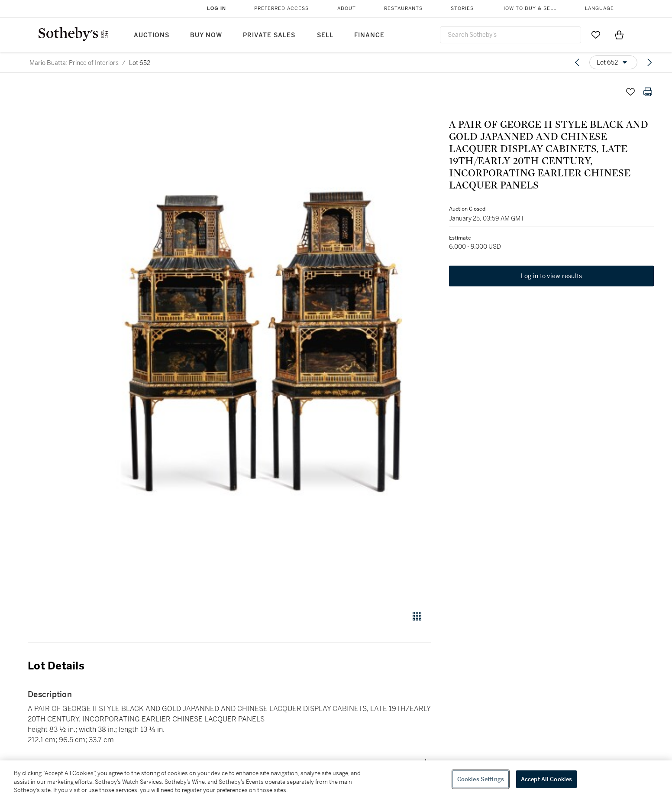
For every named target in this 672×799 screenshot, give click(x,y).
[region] (336, 780)
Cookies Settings (481, 779)
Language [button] (599, 8)
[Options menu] (613, 62)
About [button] (347, 8)
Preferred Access (281, 8)
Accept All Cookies (546, 779)
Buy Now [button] (206, 35)
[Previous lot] (577, 62)
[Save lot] (630, 92)
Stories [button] (462, 8)
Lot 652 (140, 63)
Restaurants (403, 8)
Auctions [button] (152, 35)
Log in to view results (552, 277)
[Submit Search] (571, 35)
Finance (369, 35)
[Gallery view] (417, 616)
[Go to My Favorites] (596, 35)
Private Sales (269, 35)
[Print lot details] (648, 92)
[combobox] (510, 35)
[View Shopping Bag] (619, 35)
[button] (262, 342)
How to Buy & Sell (529, 8)
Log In (216, 8)
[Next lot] (649, 62)
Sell (325, 35)
